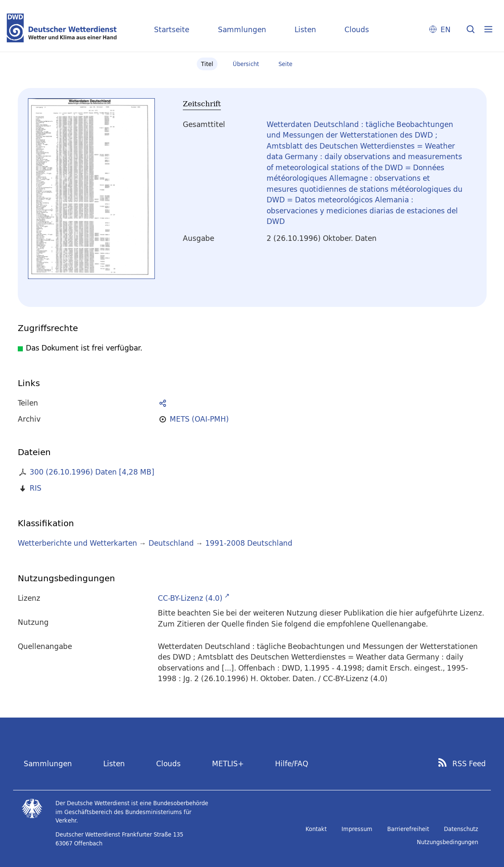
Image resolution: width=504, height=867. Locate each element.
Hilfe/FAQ (292, 763)
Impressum (357, 829)
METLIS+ (228, 763)
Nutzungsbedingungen (448, 842)
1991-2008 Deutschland (249, 543)
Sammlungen (242, 29)
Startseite (172, 29)
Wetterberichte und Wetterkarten (77, 543)
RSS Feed (469, 764)
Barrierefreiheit (408, 829)
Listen (305, 29)
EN (446, 29)
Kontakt (316, 829)
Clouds (357, 29)
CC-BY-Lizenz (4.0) (190, 598)
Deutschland (171, 543)
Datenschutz (461, 829)
